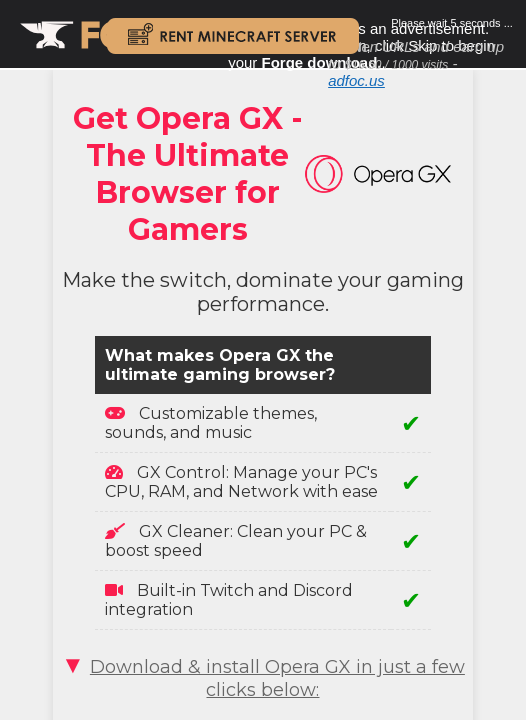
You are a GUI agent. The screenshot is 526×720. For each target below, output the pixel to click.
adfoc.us (356, 80)
